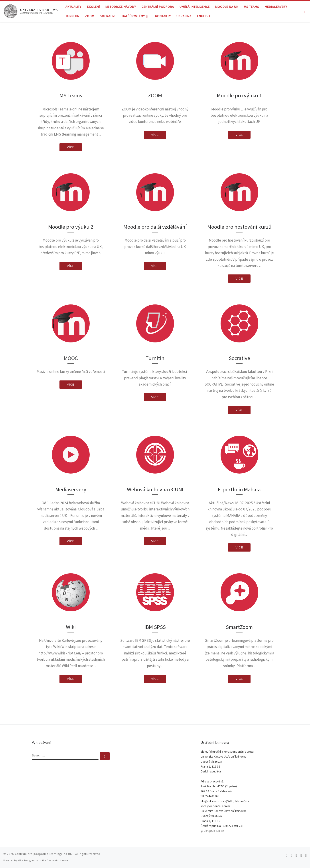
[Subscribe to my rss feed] (286, 855)
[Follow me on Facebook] (296, 855)
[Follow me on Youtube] (301, 855)
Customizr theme (57, 860)
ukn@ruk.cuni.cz (214, 831)
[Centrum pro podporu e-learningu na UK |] (31, 11)
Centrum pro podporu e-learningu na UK (43, 854)
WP (20, 860)
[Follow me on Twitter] (291, 855)
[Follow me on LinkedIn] (306, 855)
